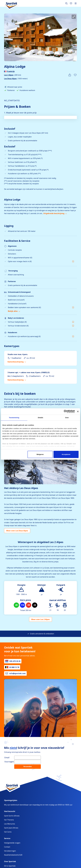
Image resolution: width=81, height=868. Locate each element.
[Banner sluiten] (78, 411)
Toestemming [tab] (14, 418)
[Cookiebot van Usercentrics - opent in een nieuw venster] (65, 411)
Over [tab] (67, 418)
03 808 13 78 (14, 667)
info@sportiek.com (17, 673)
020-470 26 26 (15, 661)
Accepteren (66, 454)
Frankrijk (11, 71)
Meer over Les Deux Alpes (17, 531)
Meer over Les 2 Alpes (40, 619)
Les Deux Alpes (10, 79)
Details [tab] (40, 418)
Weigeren (40, 454)
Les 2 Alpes (9, 75)
